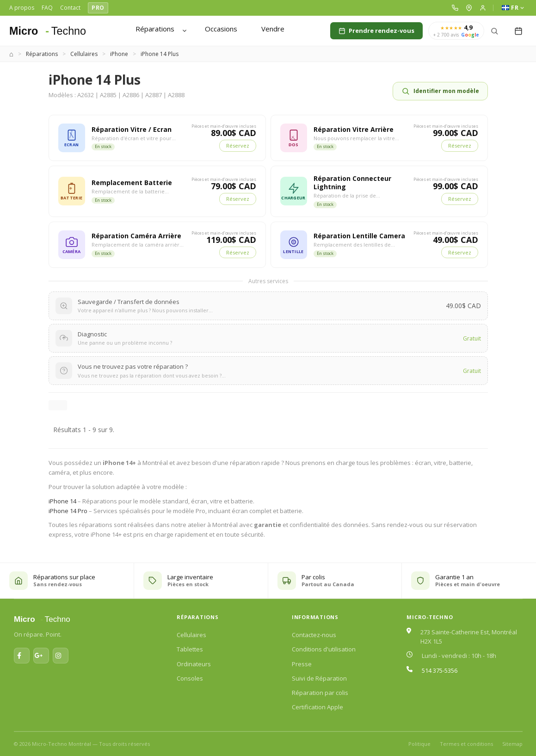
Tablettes (190, 649)
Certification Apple (317, 707)
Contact (70, 8)
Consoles (190, 678)
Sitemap (512, 744)
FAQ (47, 8)
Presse (302, 664)
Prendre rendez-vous (376, 31)
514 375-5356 (440, 670)
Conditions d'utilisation (324, 649)
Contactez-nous (314, 635)
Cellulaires (191, 635)
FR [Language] (513, 8)
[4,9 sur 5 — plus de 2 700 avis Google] (456, 31)
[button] (455, 8)
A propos (22, 8)
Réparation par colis (320, 693)
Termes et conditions (466, 744)
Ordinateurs (194, 664)
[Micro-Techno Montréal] (53, 31)
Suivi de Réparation (319, 678)
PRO (98, 8)
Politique (419, 744)
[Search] (494, 31)
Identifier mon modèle (440, 91)
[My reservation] (518, 31)
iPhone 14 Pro (68, 511)
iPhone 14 (62, 501)
